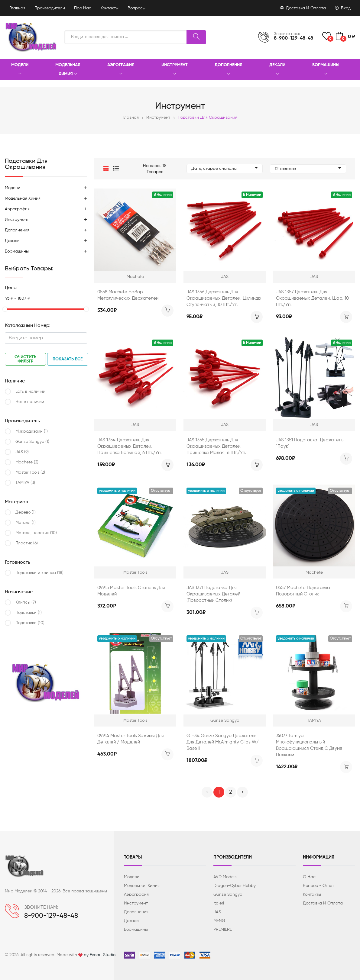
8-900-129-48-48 (294, 38)
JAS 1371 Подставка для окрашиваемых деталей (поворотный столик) (213, 594)
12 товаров (308, 169)
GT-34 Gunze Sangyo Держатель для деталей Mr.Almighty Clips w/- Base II (224, 742)
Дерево (26, 512)
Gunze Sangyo (32, 442)
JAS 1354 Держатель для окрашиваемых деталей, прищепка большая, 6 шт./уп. (129, 446)
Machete (27, 462)
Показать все (68, 359)
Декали (277, 70)
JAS (22, 452)
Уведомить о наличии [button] (117, 491)
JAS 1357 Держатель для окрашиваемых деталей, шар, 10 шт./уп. (312, 298)
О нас (309, 877)
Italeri (219, 903)
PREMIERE (223, 930)
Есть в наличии (30, 392)
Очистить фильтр (25, 359)
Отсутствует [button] (161, 491)
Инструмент (175, 70)
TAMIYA (25, 483)
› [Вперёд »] (242, 792)
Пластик (27, 543)
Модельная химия (68, 70)
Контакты (109, 8)
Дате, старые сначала (225, 169)
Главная (17, 8)
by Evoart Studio (100, 955)
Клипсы (26, 602)
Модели (20, 70)
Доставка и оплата (303, 8)
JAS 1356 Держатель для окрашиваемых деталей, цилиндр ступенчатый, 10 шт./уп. (224, 298)
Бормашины (326, 70)
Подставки (30, 623)
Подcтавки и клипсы (39, 573)
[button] (106, 169)
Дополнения (229, 70)
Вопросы (136, 8)
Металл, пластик (36, 533)
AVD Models (225, 877)
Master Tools (30, 472)
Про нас (83, 8)
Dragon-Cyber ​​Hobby (235, 886)
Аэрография (121, 70)
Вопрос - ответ (318, 886)
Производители (50, 8)
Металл (26, 523)
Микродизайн (32, 431)
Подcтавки (29, 613)
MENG (219, 921)
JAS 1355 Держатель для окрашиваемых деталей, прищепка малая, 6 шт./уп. (216, 446)
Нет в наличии (30, 402)
